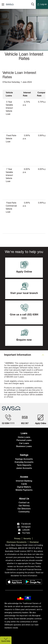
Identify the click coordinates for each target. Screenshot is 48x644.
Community (24, 512)
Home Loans (24, 437)
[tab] (24, 355)
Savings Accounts (24, 459)
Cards (24, 484)
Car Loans (24, 443)
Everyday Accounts (24, 462)
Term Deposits (24, 465)
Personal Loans (24, 440)
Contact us (24, 503)
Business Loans (24, 447)
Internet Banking (24, 481)
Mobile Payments (24, 490)
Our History (24, 506)
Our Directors (24, 509)
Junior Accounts (24, 468)
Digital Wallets (24, 487)
